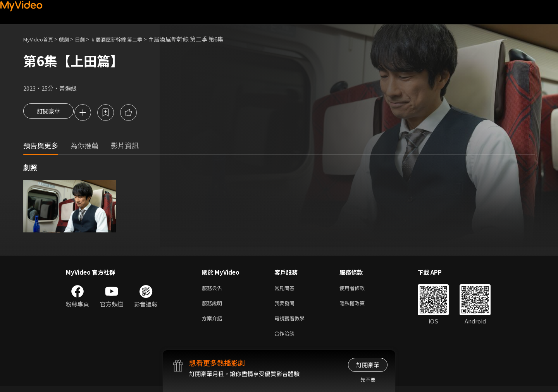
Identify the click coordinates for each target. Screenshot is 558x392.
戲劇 (70, 39)
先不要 (368, 379)
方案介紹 (214, 322)
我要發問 (286, 306)
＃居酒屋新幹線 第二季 (129, 39)
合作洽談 (286, 338)
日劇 (88, 39)
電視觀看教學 (292, 322)
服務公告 (214, 290)
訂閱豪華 (48, 113)
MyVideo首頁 (41, 39)
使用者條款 (359, 290)
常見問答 (286, 290)
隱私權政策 (359, 306)
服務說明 (214, 306)
